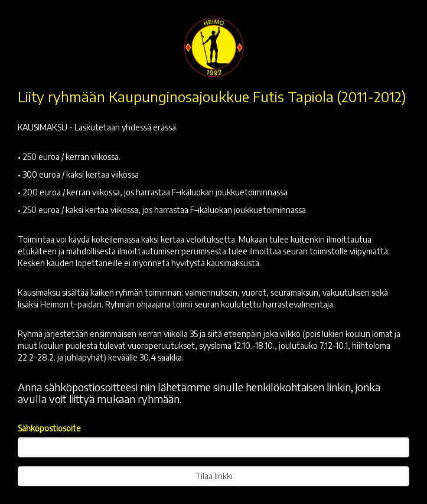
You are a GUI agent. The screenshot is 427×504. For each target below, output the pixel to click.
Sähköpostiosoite (49, 428)
